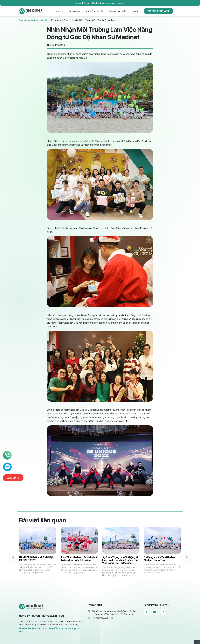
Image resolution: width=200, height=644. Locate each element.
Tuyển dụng (74, 11)
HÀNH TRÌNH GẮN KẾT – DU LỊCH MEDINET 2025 (37, 559)
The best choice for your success (108, 3)
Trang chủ (58, 11)
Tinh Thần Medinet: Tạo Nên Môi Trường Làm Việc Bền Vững (79, 559)
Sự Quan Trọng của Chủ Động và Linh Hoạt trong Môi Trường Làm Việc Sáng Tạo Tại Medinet (120, 560)
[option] (38, 554)
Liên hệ (135, 11)
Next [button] (187, 557)
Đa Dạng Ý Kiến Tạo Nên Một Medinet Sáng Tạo (160, 559)
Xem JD (13, 478)
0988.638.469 (159, 11)
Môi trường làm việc (95, 11)
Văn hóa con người (118, 11)
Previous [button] (13, 557)
